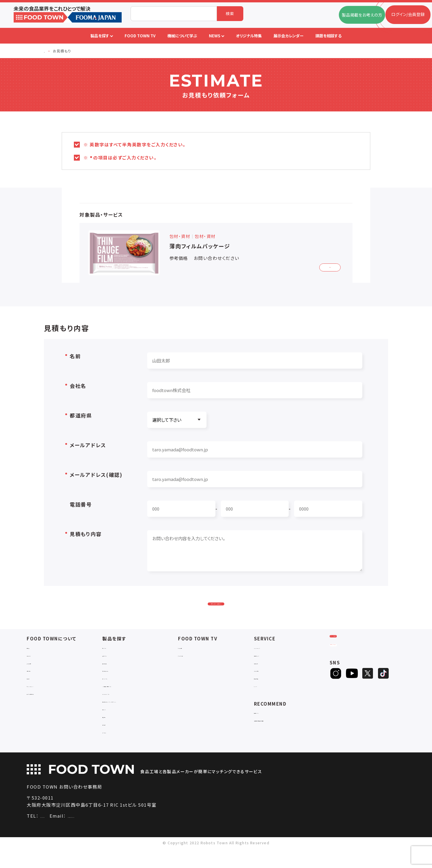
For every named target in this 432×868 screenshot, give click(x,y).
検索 (230, 13)
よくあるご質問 (40, 677)
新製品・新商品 (268, 692)
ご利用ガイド (38, 669)
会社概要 (35, 662)
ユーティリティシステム (123, 708)
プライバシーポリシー (46, 700)
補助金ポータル (268, 726)
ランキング (264, 700)
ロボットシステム (118, 692)
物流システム (114, 662)
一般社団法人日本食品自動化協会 (286, 734)
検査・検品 (112, 736)
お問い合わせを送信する (216, 610)
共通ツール (113, 729)
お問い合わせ (39, 685)
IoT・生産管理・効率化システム (131, 700)
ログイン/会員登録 (353, 658)
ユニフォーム (114, 752)
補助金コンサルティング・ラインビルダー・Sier (140, 718)
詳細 (326, 266)
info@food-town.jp (120, 836)
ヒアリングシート (353, 678)
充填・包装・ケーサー (121, 685)
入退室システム (116, 669)
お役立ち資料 (266, 677)
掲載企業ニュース (270, 669)
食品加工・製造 (116, 677)
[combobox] (174, 14)
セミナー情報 (190, 662)
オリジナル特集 (268, 685)
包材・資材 (112, 744)
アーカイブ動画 (192, 669)
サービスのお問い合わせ (49, 708)
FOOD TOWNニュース (275, 662)
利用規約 (35, 692)
